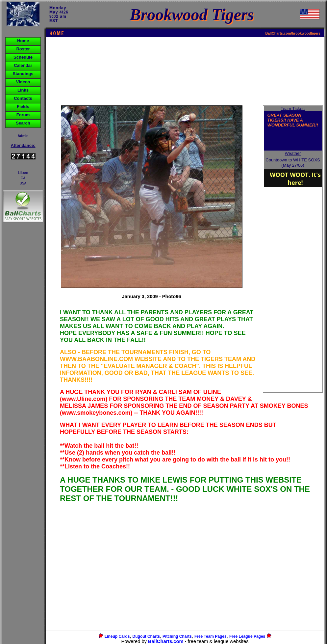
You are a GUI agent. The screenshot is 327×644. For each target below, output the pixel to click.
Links (23, 90)
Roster (23, 49)
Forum (23, 115)
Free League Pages (247, 636)
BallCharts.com (166, 641)
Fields (23, 107)
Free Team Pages (211, 636)
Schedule (23, 57)
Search (23, 123)
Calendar (23, 65)
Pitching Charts (177, 636)
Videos (23, 82)
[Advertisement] (23, 337)
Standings (23, 74)
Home (23, 41)
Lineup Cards (117, 636)
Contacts (23, 98)
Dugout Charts (146, 636)
